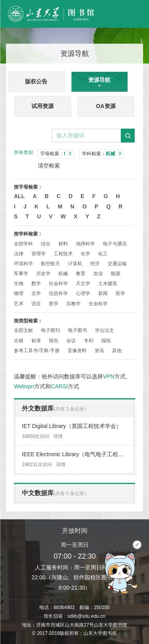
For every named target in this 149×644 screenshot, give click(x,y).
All (19, 196)
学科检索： (102, 154)
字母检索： (56, 154)
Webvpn (24, 386)
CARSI (59, 386)
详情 (58, 436)
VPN (109, 376)
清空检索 (49, 166)
